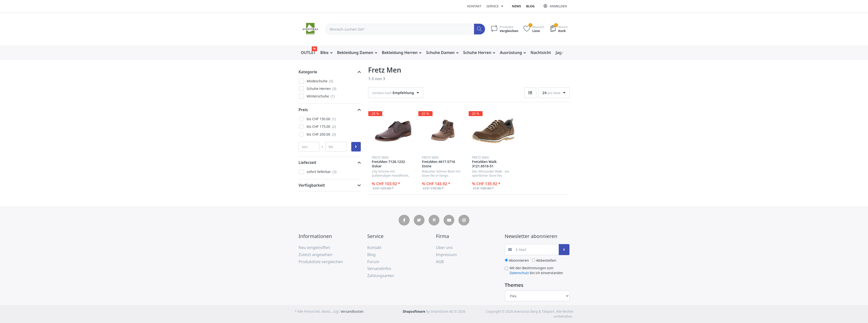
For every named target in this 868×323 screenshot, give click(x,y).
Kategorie (308, 72)
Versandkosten (352, 312)
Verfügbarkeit (312, 185)
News (516, 6)
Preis (303, 110)
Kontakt (474, 6)
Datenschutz (519, 273)
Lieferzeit (307, 162)
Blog (530, 6)
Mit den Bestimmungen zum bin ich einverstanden (536, 270)
